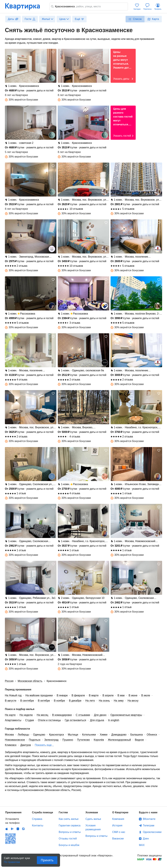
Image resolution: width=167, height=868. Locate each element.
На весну (133, 701)
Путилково (83, 740)
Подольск (35, 740)
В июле (146, 695)
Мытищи (73, 735)
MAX (142, 845)
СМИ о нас (119, 832)
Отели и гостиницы (49, 720)
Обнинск (152, 735)
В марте (94, 695)
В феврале (78, 695)
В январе (62, 695)
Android (12, 829)
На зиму (119, 701)
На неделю (26, 715)
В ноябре (59, 701)
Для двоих (100, 715)
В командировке (62, 715)
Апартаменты (13, 720)
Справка (37, 819)
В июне (133, 695)
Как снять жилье (69, 819)
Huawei (18, 829)
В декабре (75, 701)
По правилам (12, 861)
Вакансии (118, 839)
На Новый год (13, 695)
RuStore (23, 829)
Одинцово (39, 735)
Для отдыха (97, 720)
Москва (9, 735)
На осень (104, 701)
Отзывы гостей (68, 839)
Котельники (89, 735)
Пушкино (68, 740)
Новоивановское (15, 740)
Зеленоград (51, 740)
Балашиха (137, 735)
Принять (47, 860)
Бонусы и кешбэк (69, 845)
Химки (104, 735)
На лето (90, 701)
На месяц (42, 715)
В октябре (44, 701)
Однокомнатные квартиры (126, 715)
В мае (121, 695)
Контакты (38, 825)
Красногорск (57, 735)
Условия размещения (93, 827)
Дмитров (26, 745)
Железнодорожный (119, 740)
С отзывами (83, 715)
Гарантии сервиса (70, 825)
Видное (139, 740)
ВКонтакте (149, 819)
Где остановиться (75, 720)
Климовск (11, 745)
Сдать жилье (93, 819)
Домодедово (119, 735)
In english (114, 720)
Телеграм (149, 825)
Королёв (99, 740)
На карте (10, 715)
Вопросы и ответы (70, 832)
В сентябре (27, 701)
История (117, 825)
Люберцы (23, 735)
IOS (7, 829)
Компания (118, 819)
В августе (11, 701)
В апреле (108, 695)
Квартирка (25, 7)
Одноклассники (152, 832)
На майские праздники (39, 695)
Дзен (146, 839)
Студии (30, 720)
